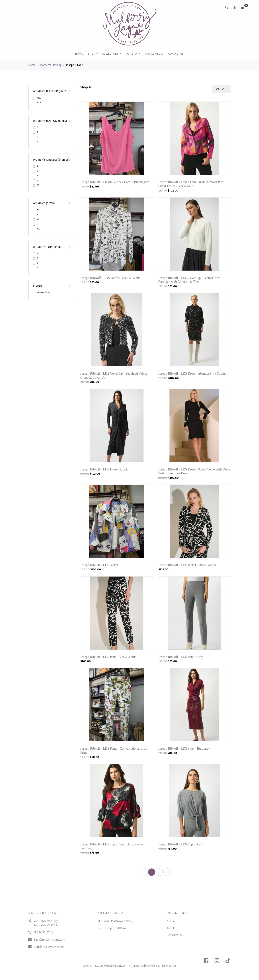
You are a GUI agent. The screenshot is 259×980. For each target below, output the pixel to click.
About (170, 928)
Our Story (133, 54)
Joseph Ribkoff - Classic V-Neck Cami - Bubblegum (115, 182)
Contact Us (176, 54)
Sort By (220, 89)
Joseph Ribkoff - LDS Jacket (99, 565)
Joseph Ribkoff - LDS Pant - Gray (181, 657)
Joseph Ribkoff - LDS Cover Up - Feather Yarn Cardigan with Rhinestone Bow (189, 280)
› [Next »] (167, 872)
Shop (92, 54)
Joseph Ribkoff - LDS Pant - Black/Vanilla (108, 657)
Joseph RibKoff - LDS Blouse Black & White (110, 278)
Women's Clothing (51, 65)
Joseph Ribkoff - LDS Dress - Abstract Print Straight (193, 374)
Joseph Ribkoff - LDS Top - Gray (180, 844)
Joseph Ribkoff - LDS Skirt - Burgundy (184, 749)
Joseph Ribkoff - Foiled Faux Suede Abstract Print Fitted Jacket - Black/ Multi (191, 184)
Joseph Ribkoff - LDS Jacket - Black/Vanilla (188, 565)
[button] (235, 7)
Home (79, 54)
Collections (110, 54)
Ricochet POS (169, 966)
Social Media (154, 54)
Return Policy (174, 935)
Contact (172, 921)
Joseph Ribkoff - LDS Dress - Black (104, 469)
